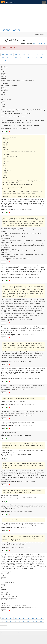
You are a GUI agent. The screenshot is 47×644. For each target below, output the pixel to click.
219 (41, 58)
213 (16, 58)
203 (16, 55)
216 (28, 58)
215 (24, 58)
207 (33, 55)
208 (37, 55)
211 (7, 58)
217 (33, 58)
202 (11, 55)
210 (3, 58)
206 (29, 55)
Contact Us (16, 633)
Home (3, 633)
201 (7, 55)
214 (20, 58)
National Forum (10, 30)
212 (11, 58)
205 (24, 55)
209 (42, 55)
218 (37, 58)
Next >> (4, 61)
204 (20, 55)
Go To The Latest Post (40, 43)
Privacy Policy (9, 633)
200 (3, 55)
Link (3, 131)
